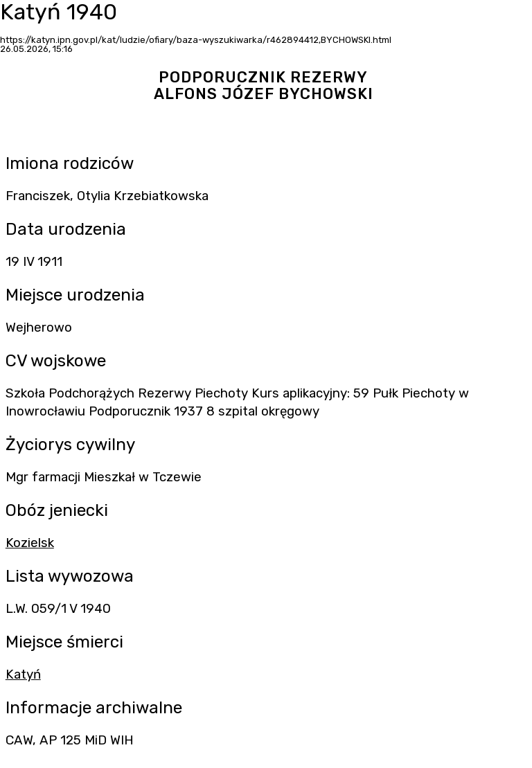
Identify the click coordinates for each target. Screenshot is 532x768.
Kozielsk (30, 543)
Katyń (23, 675)
